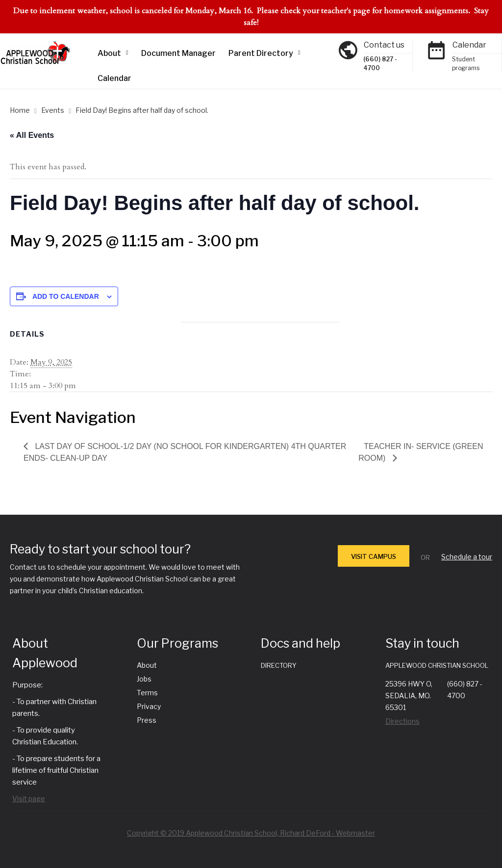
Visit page (29, 799)
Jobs (144, 679)
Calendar (114, 78)
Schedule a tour (467, 557)
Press (147, 720)
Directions (402, 721)
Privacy (149, 706)
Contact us (384, 45)
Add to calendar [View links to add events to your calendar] (66, 296)
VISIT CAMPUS (374, 556)
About (109, 53)
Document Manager (178, 53)
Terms (147, 693)
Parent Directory (261, 53)
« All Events (32, 135)
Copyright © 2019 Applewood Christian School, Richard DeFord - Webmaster (251, 833)
